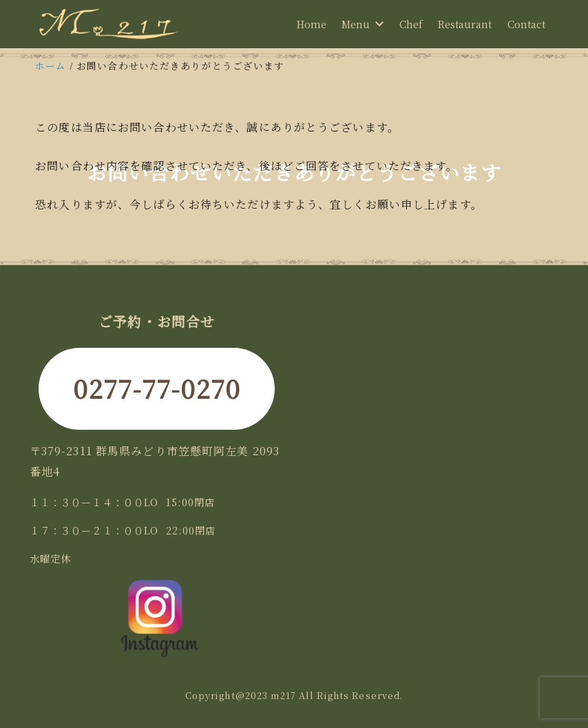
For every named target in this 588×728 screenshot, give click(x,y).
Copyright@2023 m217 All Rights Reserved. (294, 695)
